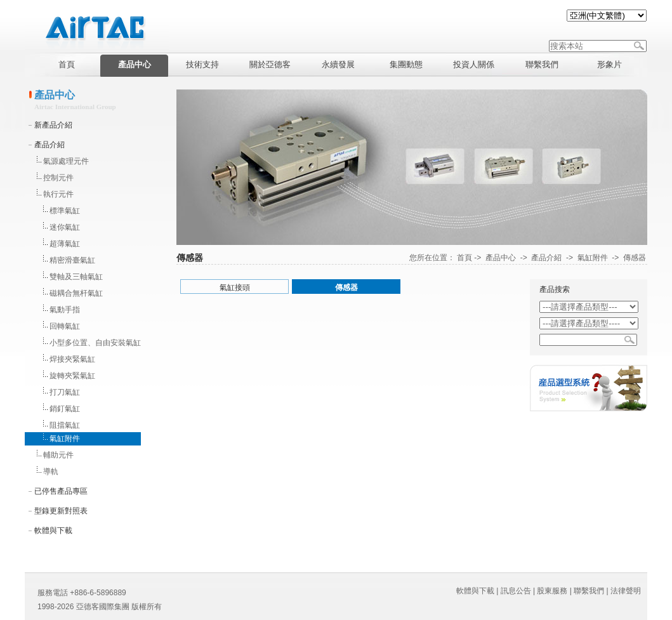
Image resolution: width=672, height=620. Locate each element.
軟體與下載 (53, 531)
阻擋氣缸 (65, 425)
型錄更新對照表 (61, 511)
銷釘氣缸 (65, 409)
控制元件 (58, 178)
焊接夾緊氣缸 (72, 359)
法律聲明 (626, 591)
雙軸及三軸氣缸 (76, 277)
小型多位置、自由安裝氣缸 (95, 343)
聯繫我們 (589, 591)
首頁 (464, 258)
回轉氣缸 (65, 326)
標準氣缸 (65, 211)
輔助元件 (58, 455)
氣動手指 (65, 310)
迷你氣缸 (65, 227)
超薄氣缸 (65, 244)
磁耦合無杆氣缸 (76, 293)
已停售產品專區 (61, 491)
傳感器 (635, 258)
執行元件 (58, 194)
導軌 (51, 472)
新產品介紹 (53, 125)
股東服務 (552, 591)
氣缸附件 (65, 439)
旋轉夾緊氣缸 (72, 376)
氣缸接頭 (235, 287)
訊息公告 (516, 591)
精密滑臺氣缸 (72, 260)
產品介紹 (49, 145)
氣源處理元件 (66, 161)
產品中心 (501, 258)
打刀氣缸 (65, 392)
